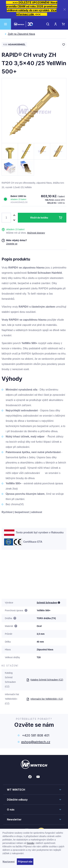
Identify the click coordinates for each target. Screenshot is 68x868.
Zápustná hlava (21, 34)
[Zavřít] (65, 9)
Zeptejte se (12, 244)
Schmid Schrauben (47, 603)
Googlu (31, 843)
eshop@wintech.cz (36, 742)
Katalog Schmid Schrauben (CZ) (45, 680)
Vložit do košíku (39, 218)
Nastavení (9, 862)
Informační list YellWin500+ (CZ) (45, 699)
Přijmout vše (25, 862)
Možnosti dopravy (36, 233)
